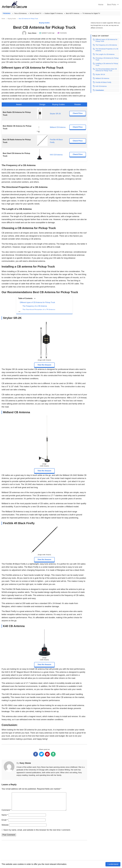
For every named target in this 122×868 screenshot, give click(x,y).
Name (5, 815)
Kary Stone (25, 763)
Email (5, 820)
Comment (6, 810)
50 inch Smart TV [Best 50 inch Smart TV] (36, 13)
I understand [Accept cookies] (113, 864)
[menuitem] (112, 5)
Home (3, 19)
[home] (101, 5)
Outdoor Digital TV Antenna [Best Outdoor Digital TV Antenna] (54, 13)
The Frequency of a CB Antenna (35, 306)
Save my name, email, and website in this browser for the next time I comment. (37, 830)
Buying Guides (12, 19)
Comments (63, 33)
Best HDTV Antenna (73, 13)
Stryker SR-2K (55, 114)
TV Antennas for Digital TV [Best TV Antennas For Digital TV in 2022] (91, 13)
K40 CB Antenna (56, 155)
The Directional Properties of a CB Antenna (39, 310)
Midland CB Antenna (58, 127)
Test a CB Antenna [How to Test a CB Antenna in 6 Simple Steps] (20, 13)
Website (5, 825)
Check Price (78, 113)
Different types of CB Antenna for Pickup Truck (37, 302)
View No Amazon (44, 365)
